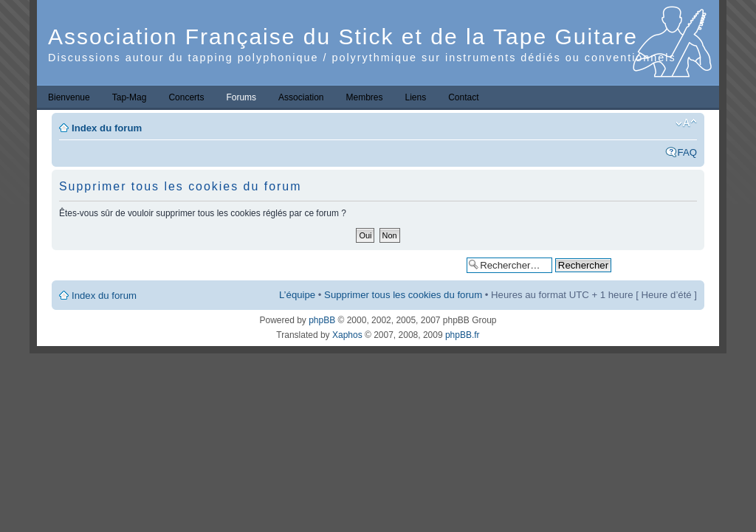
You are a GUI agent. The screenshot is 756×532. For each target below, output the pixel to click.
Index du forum (107, 128)
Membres (364, 97)
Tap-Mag (130, 97)
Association (301, 97)
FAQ (687, 152)
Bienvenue (69, 97)
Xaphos (347, 335)
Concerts (186, 97)
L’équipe (297, 295)
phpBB (322, 320)
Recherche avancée (657, 265)
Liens (416, 97)
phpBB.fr (463, 335)
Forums (241, 97)
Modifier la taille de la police (686, 123)
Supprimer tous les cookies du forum (403, 295)
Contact (463, 97)
